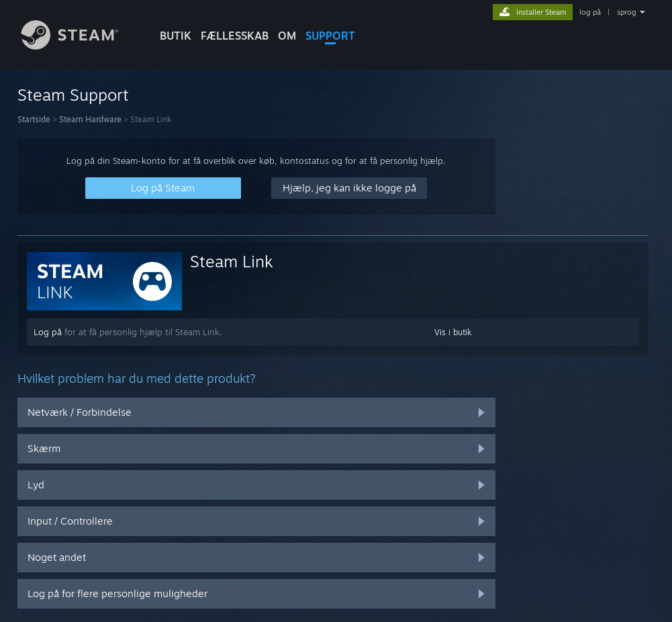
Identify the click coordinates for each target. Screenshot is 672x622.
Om (287, 36)
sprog (627, 12)
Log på (48, 332)
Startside (34, 119)
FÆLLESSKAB (235, 36)
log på (590, 12)
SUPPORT (330, 36)
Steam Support (73, 95)
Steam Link (232, 261)
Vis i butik (453, 332)
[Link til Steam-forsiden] (80, 46)
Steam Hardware (90, 119)
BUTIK (176, 36)
